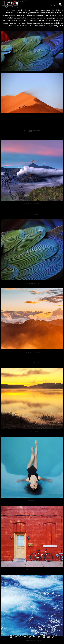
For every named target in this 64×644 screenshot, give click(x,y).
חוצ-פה (25, 641)
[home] (9, 4)
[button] (60, 4)
